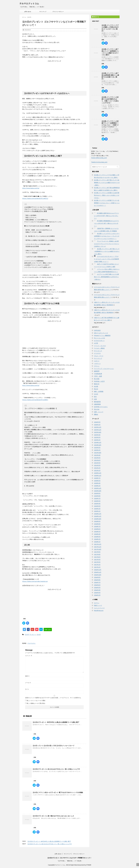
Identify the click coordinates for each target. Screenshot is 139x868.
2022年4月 (97, 455)
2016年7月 (97, 582)
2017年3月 (97, 562)
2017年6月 (97, 557)
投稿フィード (98, 605)
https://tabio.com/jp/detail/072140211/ (35, 198)
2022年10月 (98, 453)
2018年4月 (97, 534)
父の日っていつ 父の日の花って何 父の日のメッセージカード (54, 746)
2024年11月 (98, 442)
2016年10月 (98, 575)
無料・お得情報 (99, 391)
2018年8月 (97, 524)
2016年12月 (98, 570)
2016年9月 (97, 577)
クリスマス (97, 353)
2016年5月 (97, 588)
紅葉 (95, 399)
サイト (27, 689)
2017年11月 (98, 547)
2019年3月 (97, 506)
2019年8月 (97, 496)
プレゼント (33, 635)
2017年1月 (97, 567)
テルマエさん (32, 643)
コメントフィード (99, 608)
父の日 (27, 635)
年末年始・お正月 (99, 381)
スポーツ (97, 361)
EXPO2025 (97, 330)
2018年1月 (97, 542)
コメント (29, 656)
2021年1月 (97, 470)
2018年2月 (97, 539)
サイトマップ (43, 12)
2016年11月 (98, 572)
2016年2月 (97, 595)
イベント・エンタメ (100, 346)
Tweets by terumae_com (99, 162)
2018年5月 (97, 532)
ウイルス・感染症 (99, 348)
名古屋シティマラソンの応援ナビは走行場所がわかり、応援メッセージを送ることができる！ (110, 100)
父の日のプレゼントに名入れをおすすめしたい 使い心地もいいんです (56, 769)
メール (28, 683)
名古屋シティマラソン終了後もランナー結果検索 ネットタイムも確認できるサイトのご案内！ (110, 52)
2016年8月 (97, 580)
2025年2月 (97, 440)
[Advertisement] (54, 74)
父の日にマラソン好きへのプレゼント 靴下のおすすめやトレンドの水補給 (58, 792)
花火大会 (97, 409)
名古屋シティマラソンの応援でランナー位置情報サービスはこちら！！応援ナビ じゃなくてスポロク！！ (110, 124)
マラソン (97, 366)
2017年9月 (97, 552)
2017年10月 (98, 549)
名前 (27, 676)
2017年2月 (97, 565)
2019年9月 (97, 493)
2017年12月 (98, 544)
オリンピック (98, 351)
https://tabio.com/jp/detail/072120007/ (35, 400)
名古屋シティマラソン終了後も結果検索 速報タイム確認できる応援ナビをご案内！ (110, 76)
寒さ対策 (97, 379)
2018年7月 (97, 526)
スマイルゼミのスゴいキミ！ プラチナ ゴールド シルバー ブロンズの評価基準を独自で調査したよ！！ (107, 259)
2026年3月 (97, 422)
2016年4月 (97, 590)
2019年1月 (97, 511)
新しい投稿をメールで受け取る (36, 703)
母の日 (96, 389)
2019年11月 (98, 488)
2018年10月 (98, 519)
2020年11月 (98, 476)
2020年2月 (97, 486)
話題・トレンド (99, 412)
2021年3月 (97, 465)
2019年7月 (97, 498)
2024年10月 (98, 445)
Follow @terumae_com (99, 158)
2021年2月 (97, 468)
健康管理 (97, 371)
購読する (96, 17)
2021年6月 (97, 460)
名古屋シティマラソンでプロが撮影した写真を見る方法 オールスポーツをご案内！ (110, 28)
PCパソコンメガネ (100, 338)
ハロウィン (97, 364)
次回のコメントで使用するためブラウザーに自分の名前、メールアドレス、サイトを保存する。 (54, 698)
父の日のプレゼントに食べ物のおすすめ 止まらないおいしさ (53, 816)
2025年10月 (98, 432)
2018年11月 (98, 516)
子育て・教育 (98, 376)
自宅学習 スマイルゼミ (101, 407)
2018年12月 (98, 514)
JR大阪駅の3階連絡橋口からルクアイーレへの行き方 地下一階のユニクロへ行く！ (106, 223)
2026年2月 (97, 425)
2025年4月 (97, 435)
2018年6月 (97, 529)
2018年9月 (97, 521)
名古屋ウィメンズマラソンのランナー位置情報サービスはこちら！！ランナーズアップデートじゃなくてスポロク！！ (107, 236)
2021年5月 (97, 463)
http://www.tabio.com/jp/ (31, 188)
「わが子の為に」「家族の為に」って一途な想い (69, 861)
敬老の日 (97, 384)
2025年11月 (98, 430)
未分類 (96, 386)
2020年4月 (97, 483)
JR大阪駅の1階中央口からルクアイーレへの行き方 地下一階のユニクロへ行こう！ (106, 216)
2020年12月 (98, 473)
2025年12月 (98, 427)
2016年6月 (97, 585)
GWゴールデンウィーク (101, 333)
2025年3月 (97, 437)
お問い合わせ (28, 12)
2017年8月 (97, 554)
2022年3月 (97, 458)
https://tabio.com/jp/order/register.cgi (35, 581)
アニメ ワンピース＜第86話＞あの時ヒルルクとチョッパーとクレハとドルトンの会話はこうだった (107, 244)
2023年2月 (97, 450)
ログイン (97, 603)
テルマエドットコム (29, 3)
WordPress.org (99, 611)
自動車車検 (97, 404)
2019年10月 (98, 491)
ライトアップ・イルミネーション (104, 369)
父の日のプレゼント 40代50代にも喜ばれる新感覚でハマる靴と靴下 (56, 722)
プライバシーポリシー (58, 12)
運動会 (96, 414)
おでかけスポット (99, 341)
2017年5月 (97, 560)
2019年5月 (97, 501)
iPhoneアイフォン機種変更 (102, 336)
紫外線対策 (97, 402)
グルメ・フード (99, 356)
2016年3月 (97, 593)
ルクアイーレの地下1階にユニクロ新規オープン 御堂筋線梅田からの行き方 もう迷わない (106, 277)
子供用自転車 (98, 374)
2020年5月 (97, 481)
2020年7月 (97, 478)
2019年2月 (97, 509)
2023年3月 (97, 448)
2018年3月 (97, 537)
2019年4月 (97, 504)
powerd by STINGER (86, 865)
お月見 (96, 343)
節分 (95, 397)
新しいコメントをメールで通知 (36, 701)
